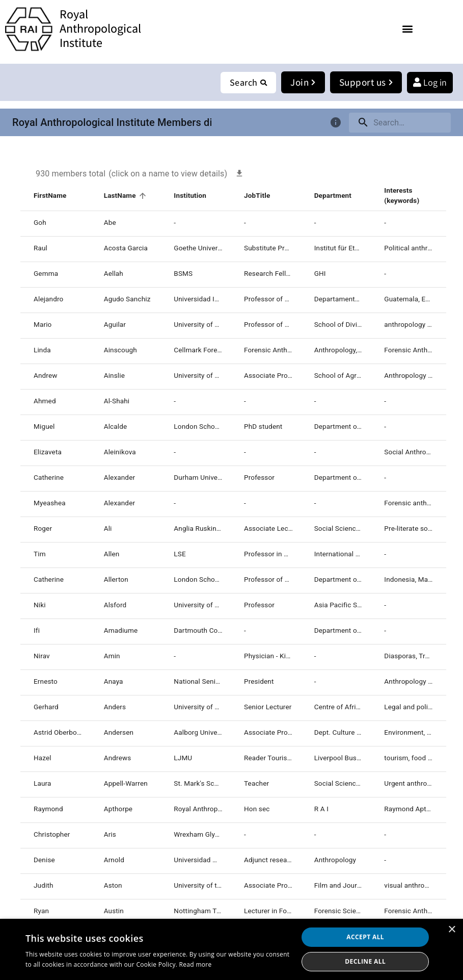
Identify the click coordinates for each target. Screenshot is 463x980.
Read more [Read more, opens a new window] (196, 964)
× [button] (452, 930)
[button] (407, 28)
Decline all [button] (365, 961)
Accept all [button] (365, 937)
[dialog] (231, 949)
